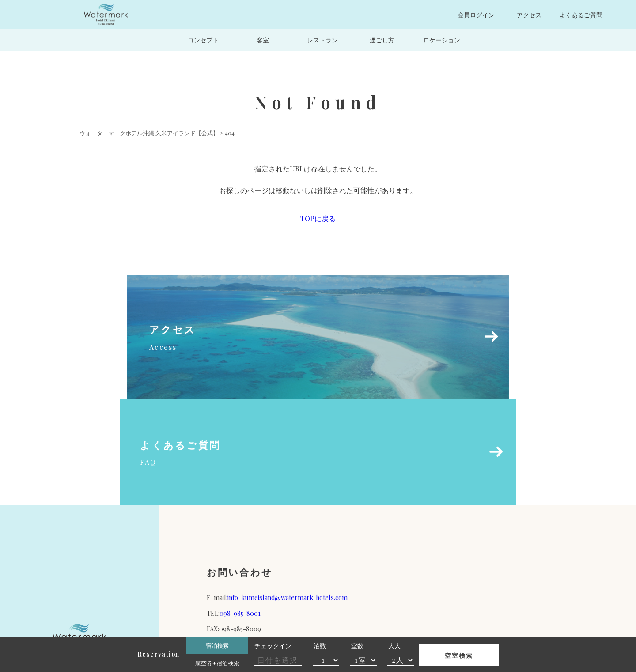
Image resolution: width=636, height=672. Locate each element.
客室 (263, 40)
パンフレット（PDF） (259, 560)
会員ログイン (476, 15)
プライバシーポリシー (536, 560)
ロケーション (442, 40)
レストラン (322, 40)
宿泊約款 (444, 560)
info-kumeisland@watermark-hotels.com (288, 491)
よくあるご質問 (581, 15)
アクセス (529, 15)
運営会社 (352, 560)
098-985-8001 (240, 506)
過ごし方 (382, 40)
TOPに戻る (318, 218)
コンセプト (203, 40)
